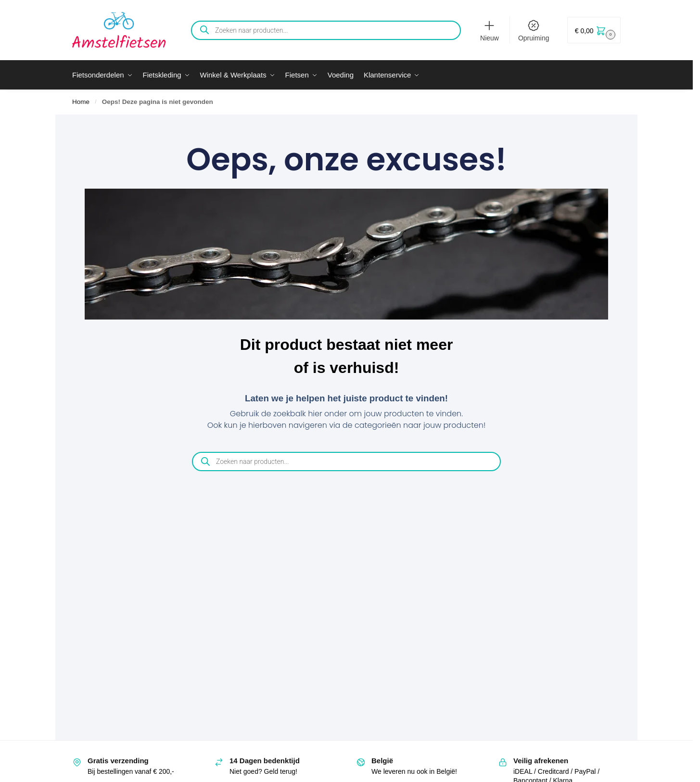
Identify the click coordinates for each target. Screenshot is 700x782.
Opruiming (534, 30)
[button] (594, 30)
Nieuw (490, 30)
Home (81, 102)
